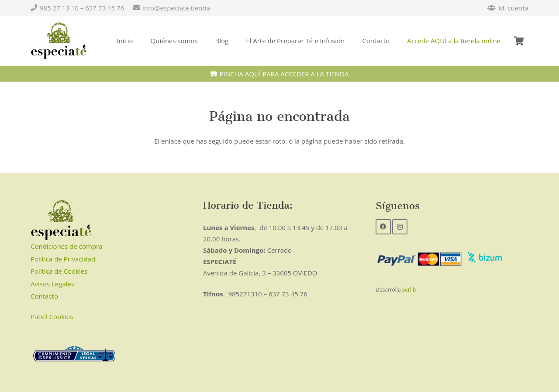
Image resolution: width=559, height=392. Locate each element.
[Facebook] (383, 227)
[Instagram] (400, 227)
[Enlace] (59, 41)
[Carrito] (519, 41)
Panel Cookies (52, 316)
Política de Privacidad (63, 259)
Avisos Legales (52, 284)
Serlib (409, 290)
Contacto (44, 296)
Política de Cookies (59, 271)
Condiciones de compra (67, 246)
